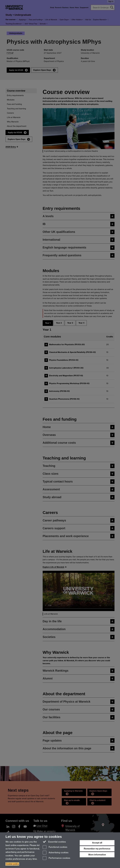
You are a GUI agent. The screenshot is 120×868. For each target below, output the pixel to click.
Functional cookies (55, 847)
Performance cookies (56, 858)
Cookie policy (12, 864)
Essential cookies (54, 842)
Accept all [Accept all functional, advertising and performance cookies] (97, 843)
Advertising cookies (56, 853)
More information (97, 855)
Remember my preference (97, 849)
